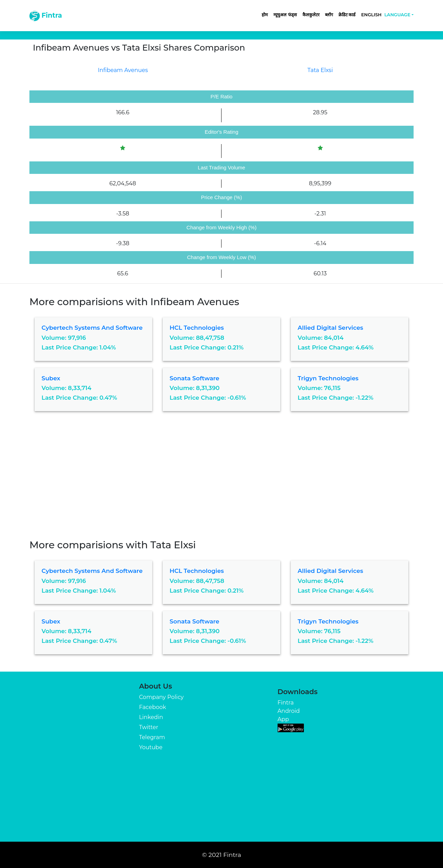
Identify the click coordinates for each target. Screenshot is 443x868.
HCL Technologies (197, 328)
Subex (51, 378)
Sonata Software (195, 378)
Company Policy (161, 697)
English (371, 15)
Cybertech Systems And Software (92, 328)
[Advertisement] (221, 480)
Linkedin (151, 717)
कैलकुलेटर (311, 15)
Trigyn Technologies (328, 378)
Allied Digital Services (330, 328)
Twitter (149, 727)
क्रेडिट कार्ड (347, 15)
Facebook (153, 707)
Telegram (152, 737)
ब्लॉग (329, 15)
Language (397, 15)
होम (265, 15)
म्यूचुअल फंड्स (285, 15)
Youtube (151, 747)
